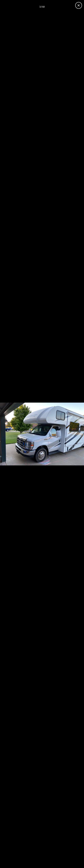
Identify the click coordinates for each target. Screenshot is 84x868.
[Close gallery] (79, 5)
